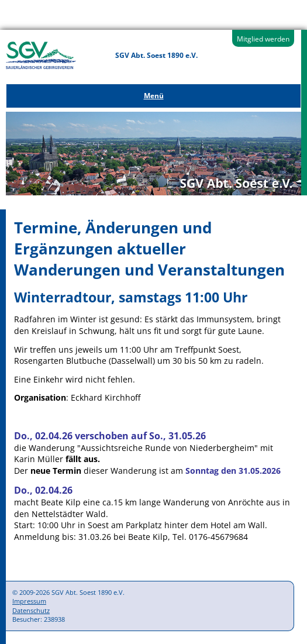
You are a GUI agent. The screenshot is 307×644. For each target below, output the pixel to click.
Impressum (29, 601)
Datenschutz (31, 610)
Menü (154, 96)
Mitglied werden (263, 39)
